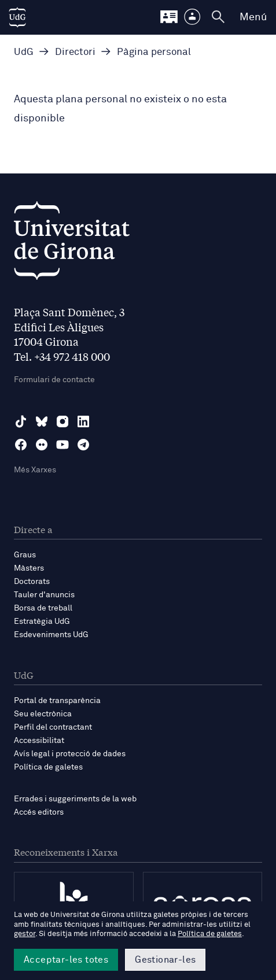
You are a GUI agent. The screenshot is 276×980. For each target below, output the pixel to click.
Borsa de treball (43, 608)
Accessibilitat (39, 741)
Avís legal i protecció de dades (70, 754)
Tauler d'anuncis (44, 595)
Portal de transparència (57, 701)
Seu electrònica (43, 714)
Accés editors (39, 812)
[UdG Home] (17, 17)
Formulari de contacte (54, 380)
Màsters (29, 568)
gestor (25, 934)
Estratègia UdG (42, 622)
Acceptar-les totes (66, 960)
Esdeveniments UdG (51, 635)
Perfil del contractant (53, 727)
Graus (25, 555)
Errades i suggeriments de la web (75, 799)
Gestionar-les (165, 960)
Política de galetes (48, 767)
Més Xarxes (35, 470)
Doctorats (32, 582)
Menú (253, 17)
